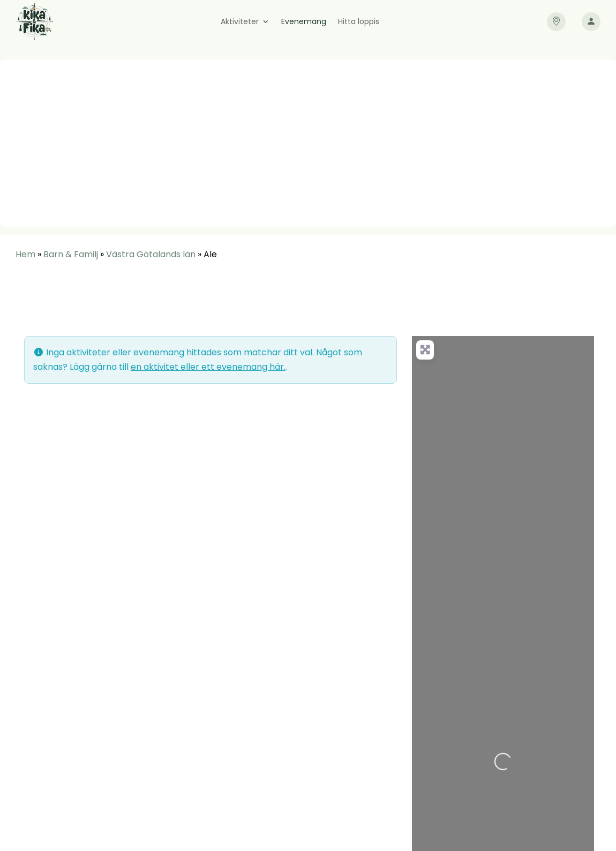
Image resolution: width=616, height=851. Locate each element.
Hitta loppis (359, 22)
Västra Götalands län (151, 254)
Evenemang (304, 22)
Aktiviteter (240, 22)
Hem (25, 254)
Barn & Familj (71, 254)
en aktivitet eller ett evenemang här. (208, 367)
